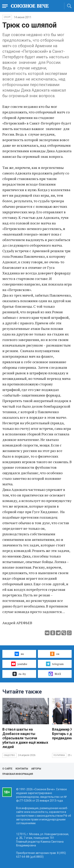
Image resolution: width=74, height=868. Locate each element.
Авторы (36, 769)
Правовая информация (18, 774)
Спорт (7, 17)
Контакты (22, 769)
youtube (19, 664)
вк (19, 654)
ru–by (19, 674)
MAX (55, 674)
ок (55, 654)
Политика (59, 755)
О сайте (7, 769)
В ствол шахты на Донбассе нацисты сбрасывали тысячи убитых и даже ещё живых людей (25, 738)
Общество (9, 755)
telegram (55, 664)
